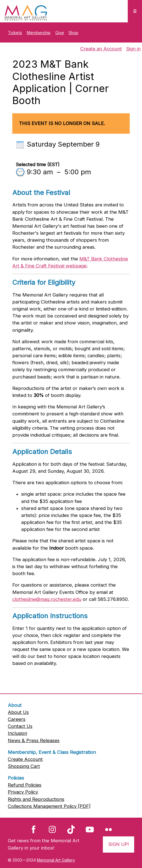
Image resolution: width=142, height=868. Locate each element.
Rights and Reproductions (36, 799)
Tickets (15, 33)
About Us (18, 712)
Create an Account (101, 49)
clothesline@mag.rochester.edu (47, 599)
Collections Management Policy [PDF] (49, 806)
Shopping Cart (24, 766)
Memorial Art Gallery (56, 860)
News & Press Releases (34, 740)
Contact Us (20, 726)
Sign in (133, 49)
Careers (17, 719)
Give (60, 33)
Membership (39, 33)
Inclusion (17, 733)
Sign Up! (119, 844)
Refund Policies (25, 785)
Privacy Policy (23, 792)
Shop (73, 33)
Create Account (25, 759)
